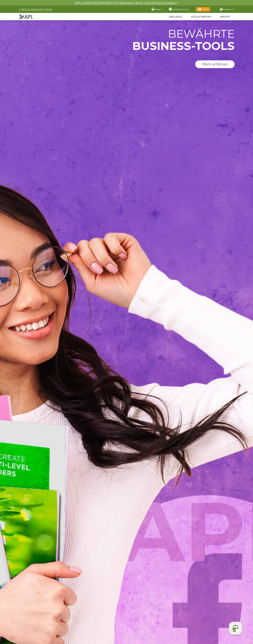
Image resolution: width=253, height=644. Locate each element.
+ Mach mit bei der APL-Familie (35, 9)
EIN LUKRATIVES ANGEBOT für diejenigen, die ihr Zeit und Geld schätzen (126, 3)
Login (205, 9)
